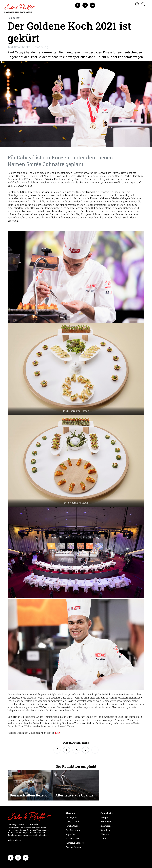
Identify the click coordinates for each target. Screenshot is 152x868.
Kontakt (104, 838)
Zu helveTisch (73, 838)
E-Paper (104, 817)
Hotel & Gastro (73, 826)
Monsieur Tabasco (75, 843)
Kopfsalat (70, 834)
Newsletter (106, 830)
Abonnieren (106, 822)
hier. (58, 733)
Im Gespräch (72, 817)
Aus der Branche (74, 847)
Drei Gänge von (73, 830)
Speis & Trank (73, 822)
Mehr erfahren (14, 840)
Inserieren (106, 826)
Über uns (105, 834)
